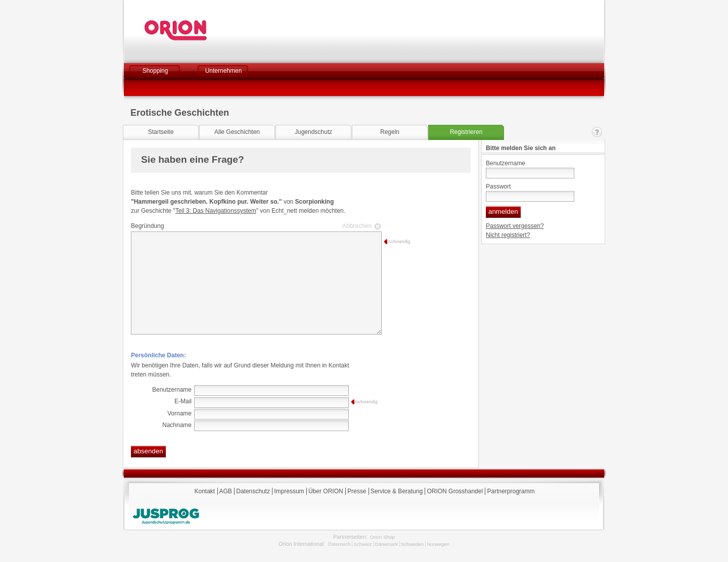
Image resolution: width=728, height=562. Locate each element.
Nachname (177, 425)
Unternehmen (224, 71)
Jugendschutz (313, 132)
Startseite (161, 132)
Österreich (339, 544)
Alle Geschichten (237, 132)
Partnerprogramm (511, 491)
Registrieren (466, 132)
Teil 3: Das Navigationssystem (216, 211)
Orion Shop (382, 537)
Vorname (179, 413)
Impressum (289, 491)
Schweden (413, 544)
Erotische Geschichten (180, 113)
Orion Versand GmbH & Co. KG (203, 30)
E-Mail (183, 401)
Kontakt (597, 132)
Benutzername (506, 163)
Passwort (498, 186)
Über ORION (326, 491)
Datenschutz (253, 491)
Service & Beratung (397, 491)
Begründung (255, 226)
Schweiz (362, 544)
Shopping (155, 71)
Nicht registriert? (508, 235)
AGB (226, 491)
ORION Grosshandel (455, 491)
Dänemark (386, 544)
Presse (357, 491)
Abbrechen (357, 226)
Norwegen (438, 544)
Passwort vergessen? (515, 226)
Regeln (390, 132)
